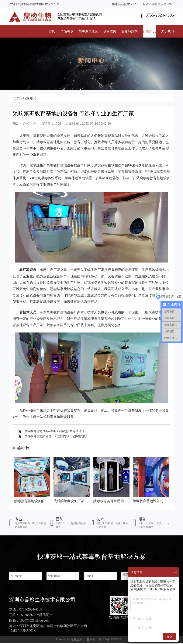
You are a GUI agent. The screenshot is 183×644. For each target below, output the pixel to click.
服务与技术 (129, 31)
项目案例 (110, 31)
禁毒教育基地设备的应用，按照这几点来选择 (151, 501)
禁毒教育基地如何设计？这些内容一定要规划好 (56, 436)
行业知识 (149, 31)
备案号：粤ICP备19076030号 (105, 641)
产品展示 (67, 31)
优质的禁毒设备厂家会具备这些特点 (72, 501)
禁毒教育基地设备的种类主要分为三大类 (32, 501)
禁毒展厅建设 (88, 31)
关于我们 (168, 31)
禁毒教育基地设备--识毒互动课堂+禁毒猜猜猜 (54, 431)
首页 (52, 31)
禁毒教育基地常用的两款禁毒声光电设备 (111, 501)
